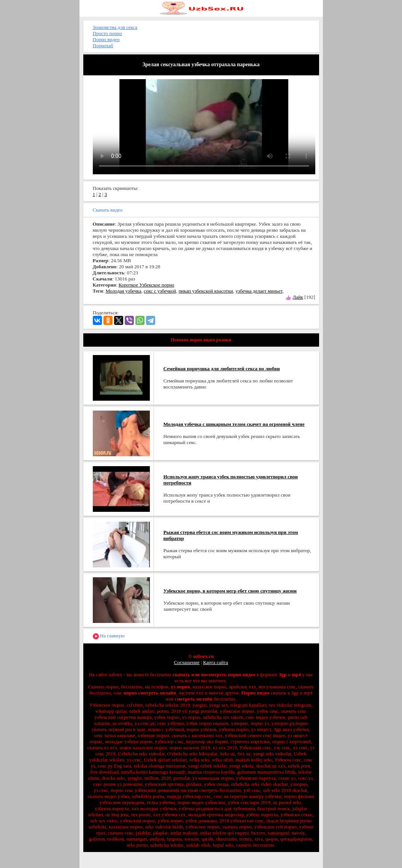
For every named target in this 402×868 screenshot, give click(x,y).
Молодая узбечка (124, 291)
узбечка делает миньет (259, 291)
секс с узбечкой (160, 291)
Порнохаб (103, 45)
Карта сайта (216, 662)
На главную (109, 636)
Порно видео (106, 39)
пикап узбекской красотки (206, 291)
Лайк (298, 297)
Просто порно (107, 33)
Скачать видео (108, 210)
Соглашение (187, 662)
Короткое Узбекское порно (146, 285)
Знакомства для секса (115, 27)
